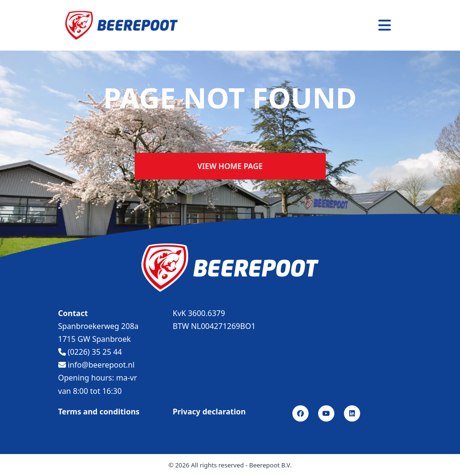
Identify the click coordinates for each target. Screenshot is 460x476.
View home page (230, 166)
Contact (73, 313)
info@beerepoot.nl (96, 365)
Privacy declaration (209, 412)
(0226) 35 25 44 (90, 352)
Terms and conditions (99, 412)
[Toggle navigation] (385, 25)
